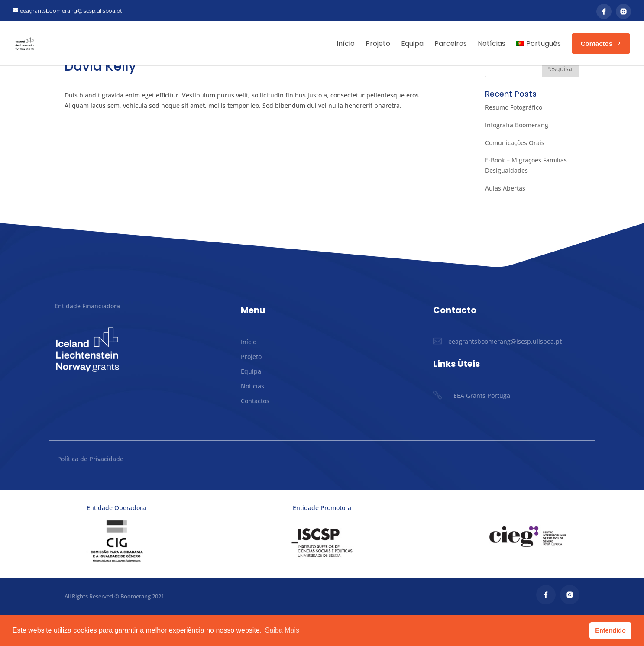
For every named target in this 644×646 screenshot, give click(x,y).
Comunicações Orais (515, 173)
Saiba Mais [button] (282, 630)
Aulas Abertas (505, 219)
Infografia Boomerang (517, 156)
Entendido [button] (610, 630)
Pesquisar (560, 99)
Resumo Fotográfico (514, 138)
